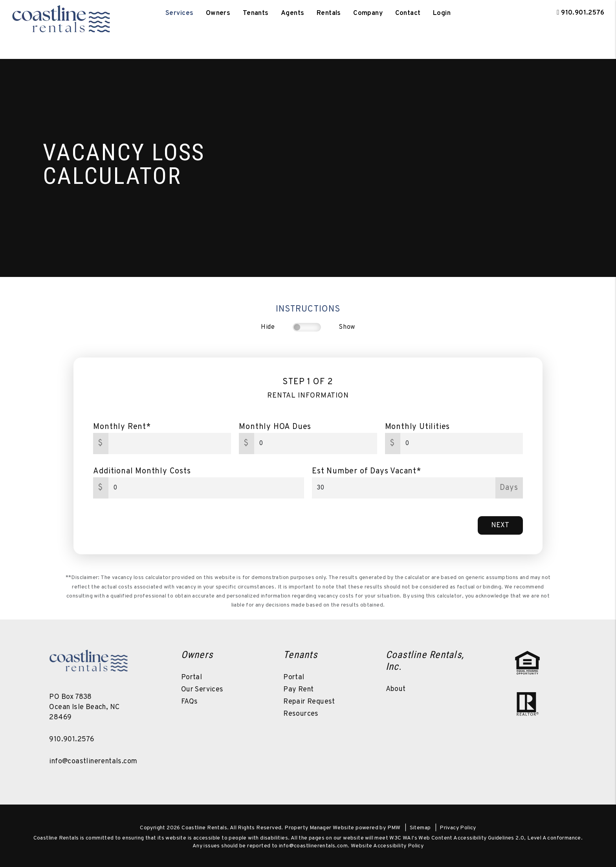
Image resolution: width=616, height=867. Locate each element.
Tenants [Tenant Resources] (256, 13)
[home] (61, 13)
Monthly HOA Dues (275, 427)
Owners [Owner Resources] (218, 13)
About (396, 689)
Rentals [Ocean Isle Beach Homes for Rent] (329, 13)
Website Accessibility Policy (387, 846)
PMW (394, 828)
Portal (192, 677)
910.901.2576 (583, 13)
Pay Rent (298, 690)
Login (442, 13)
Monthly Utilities (418, 427)
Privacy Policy (458, 828)
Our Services (202, 690)
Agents (293, 13)
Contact (408, 13)
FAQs (190, 702)
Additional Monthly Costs (142, 471)
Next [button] (500, 525)
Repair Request (309, 702)
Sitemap (420, 828)
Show (347, 327)
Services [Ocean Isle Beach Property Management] (179, 13)
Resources (301, 714)
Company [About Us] (368, 13)
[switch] (307, 327)
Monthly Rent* (122, 427)
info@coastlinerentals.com (93, 762)
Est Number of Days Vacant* (367, 471)
